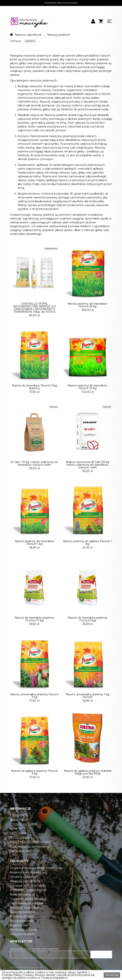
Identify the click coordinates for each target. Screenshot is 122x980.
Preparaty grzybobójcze (28, 900)
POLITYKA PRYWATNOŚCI (30, 852)
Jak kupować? (21, 861)
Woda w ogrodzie (23, 887)
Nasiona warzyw (22, 904)
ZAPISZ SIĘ (101, 955)
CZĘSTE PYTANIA (23, 834)
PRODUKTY (19, 825)
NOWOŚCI (18, 830)
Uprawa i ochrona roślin (28, 895)
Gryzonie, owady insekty (28, 909)
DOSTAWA (18, 843)
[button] (30, 41)
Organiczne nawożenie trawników (36, 878)
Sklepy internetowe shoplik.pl (26, 967)
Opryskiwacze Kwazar (27, 913)
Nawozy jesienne (59, 35)
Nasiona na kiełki (22, 944)
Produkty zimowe (24, 940)
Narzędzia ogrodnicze (27, 918)
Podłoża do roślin (23, 926)
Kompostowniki (22, 931)
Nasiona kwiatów (23, 922)
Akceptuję (112, 975)
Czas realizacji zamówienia (30, 856)
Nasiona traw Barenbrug (29, 882)
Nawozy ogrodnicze (28, 35)
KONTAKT (17, 839)
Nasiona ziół (19, 935)
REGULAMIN (20, 848)
